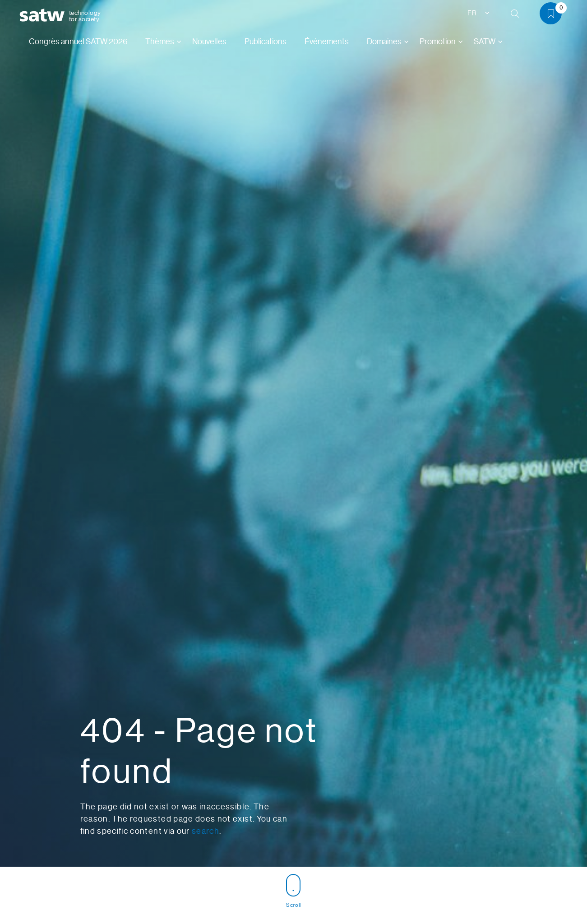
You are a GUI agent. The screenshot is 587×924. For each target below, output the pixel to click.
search (206, 831)
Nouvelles (209, 42)
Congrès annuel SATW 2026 (78, 42)
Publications (266, 42)
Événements (327, 42)
